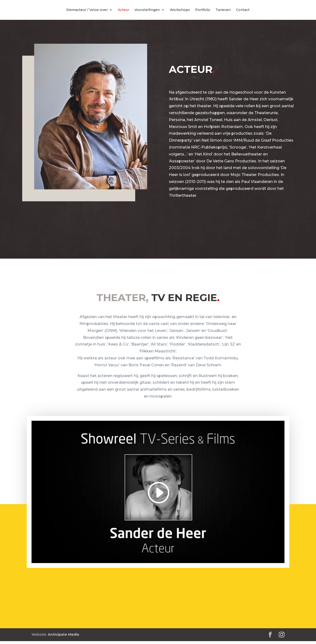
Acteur (123, 10)
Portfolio (203, 10)
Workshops (180, 10)
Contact (243, 10)
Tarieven (223, 10)
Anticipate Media (63, 634)
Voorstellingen (147, 10)
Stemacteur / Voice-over (87, 10)
